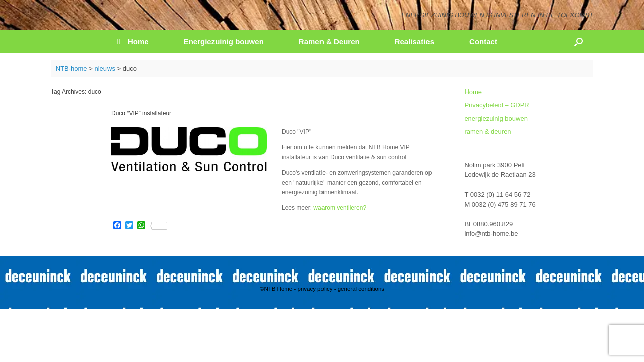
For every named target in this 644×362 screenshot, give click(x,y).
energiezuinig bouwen (496, 118)
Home (133, 41)
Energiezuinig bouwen (224, 41)
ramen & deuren (488, 131)
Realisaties (414, 41)
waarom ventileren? (340, 208)
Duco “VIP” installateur (141, 113)
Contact (483, 41)
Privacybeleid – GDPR (497, 105)
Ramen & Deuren (329, 41)
